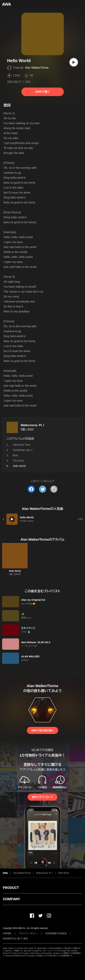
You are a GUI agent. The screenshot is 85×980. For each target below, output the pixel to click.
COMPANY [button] (11, 899)
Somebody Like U (23, 450)
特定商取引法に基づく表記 (15, 939)
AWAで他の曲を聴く (42, 730)
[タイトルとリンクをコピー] (54, 489)
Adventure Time (22, 445)
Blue (15, 455)
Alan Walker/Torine (37, 68)
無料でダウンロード (42, 797)
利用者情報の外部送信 (56, 933)
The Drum (18, 461)
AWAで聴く (42, 92)
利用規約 (7, 933)
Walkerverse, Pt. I (32, 425)
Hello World (15, 571)
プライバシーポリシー (28, 933)
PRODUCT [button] (11, 888)
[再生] (74, 62)
